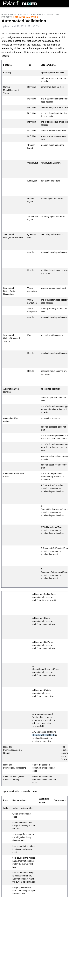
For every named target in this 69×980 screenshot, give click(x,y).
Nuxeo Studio (27, 14)
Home (4, 14)
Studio (13, 14)
